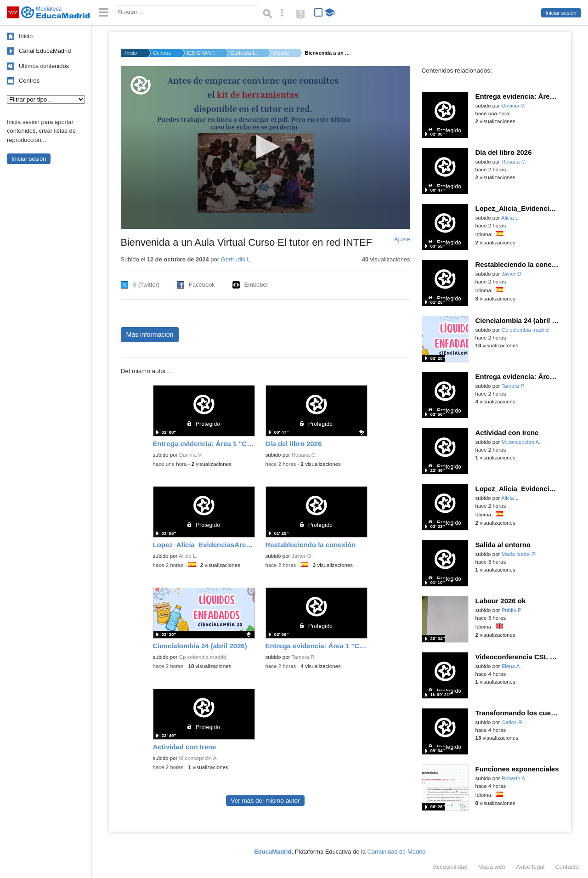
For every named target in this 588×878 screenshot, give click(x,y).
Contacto (567, 867)
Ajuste (402, 239)
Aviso (530, 867)
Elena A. (512, 666)
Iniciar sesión (561, 13)
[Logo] (141, 85)
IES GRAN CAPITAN (201, 53)
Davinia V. (191, 455)
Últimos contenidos (44, 66)
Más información (150, 334)
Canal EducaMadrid (45, 51)
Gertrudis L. (244, 53)
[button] (265, 147)
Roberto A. (514, 778)
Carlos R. (513, 722)
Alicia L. (188, 556)
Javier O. (302, 556)
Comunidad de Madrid (397, 852)
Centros (29, 81)
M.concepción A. (199, 758)
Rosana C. (304, 455)
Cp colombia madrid (203, 657)
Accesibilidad (450, 867)
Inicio (26, 36)
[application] (266, 147)
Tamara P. (303, 657)
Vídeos (281, 53)
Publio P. (512, 610)
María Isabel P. (519, 554)
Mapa (492, 867)
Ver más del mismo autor (265, 801)
